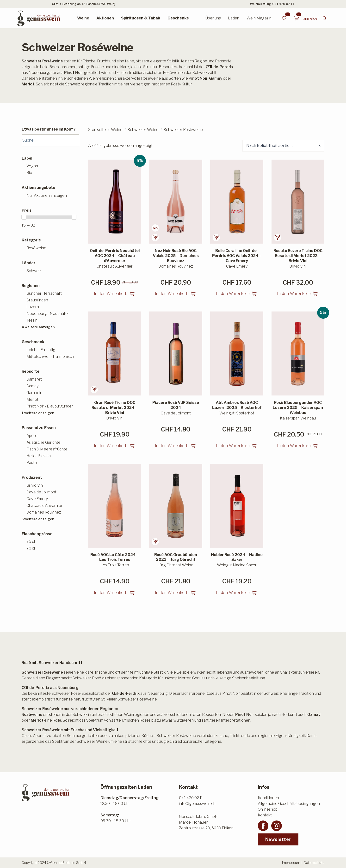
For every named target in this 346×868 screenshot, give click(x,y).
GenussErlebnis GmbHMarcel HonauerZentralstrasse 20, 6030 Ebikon (206, 822)
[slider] (24, 217)
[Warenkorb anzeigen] (297, 18)
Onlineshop (268, 809)
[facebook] (263, 826)
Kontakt (265, 815)
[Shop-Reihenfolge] (283, 146)
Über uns (213, 18)
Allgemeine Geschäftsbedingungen (289, 804)
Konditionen (268, 798)
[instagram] (277, 826)
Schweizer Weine (143, 130)
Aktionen (105, 18)
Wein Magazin (259, 18)
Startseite (97, 130)
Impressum (291, 863)
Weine (83, 18)
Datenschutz (314, 863)
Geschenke (178, 18)
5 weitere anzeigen (38, 519)
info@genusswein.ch (197, 804)
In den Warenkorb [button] (111, 294)
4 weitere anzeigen (38, 327)
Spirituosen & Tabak (141, 18)
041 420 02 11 (283, 4)
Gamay (314, 715)
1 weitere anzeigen (38, 413)
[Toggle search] (325, 18)
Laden (234, 18)
